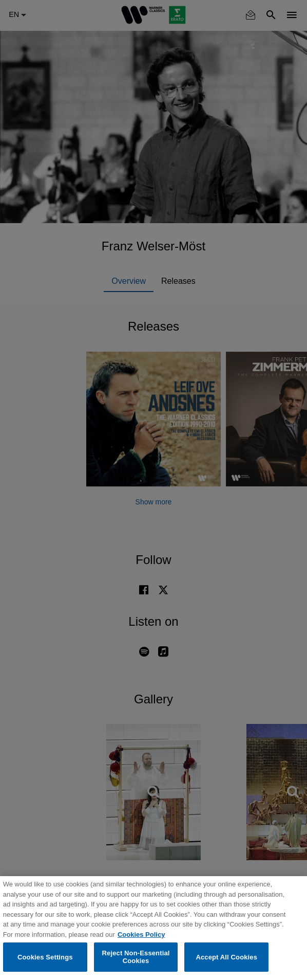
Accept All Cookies (226, 957)
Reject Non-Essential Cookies (136, 957)
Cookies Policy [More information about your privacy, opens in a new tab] (141, 934)
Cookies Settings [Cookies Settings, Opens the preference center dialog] (45, 957)
